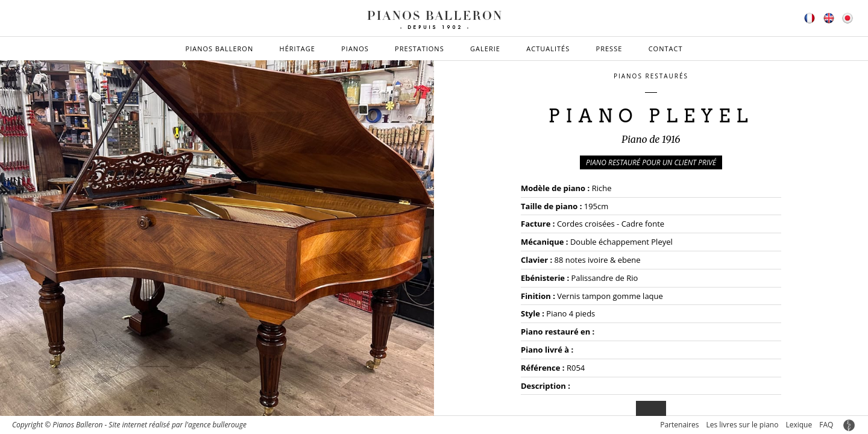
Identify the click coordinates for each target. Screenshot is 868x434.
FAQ (826, 425)
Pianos (355, 49)
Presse (609, 49)
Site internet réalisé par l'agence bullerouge (178, 425)
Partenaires (679, 425)
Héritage (297, 49)
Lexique (799, 425)
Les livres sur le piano (742, 425)
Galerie (485, 49)
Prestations (420, 49)
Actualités (548, 49)
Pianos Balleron (220, 49)
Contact (666, 49)
